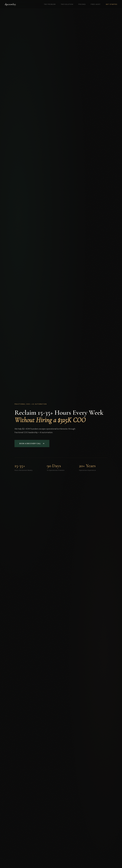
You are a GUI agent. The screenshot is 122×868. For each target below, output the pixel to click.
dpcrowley (10, 4)
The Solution (67, 4)
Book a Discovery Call (32, 444)
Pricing (82, 4)
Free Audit (96, 4)
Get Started (112, 4)
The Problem (50, 4)
